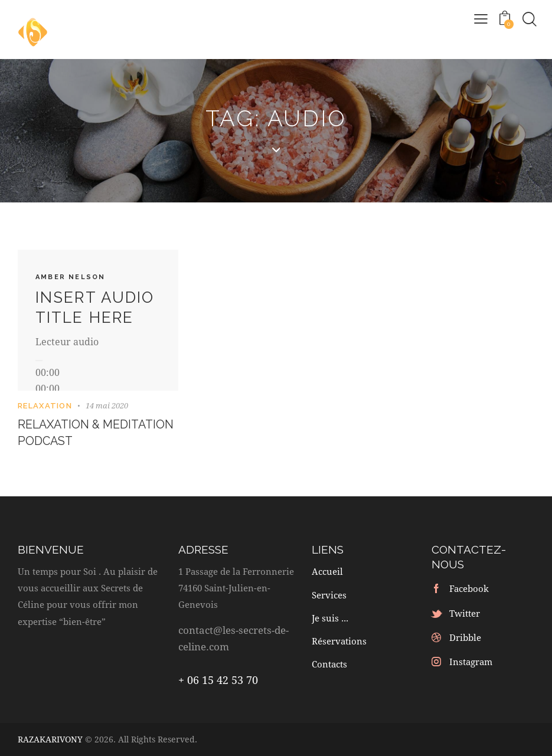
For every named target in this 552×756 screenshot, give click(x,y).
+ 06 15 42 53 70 (218, 680)
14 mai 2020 (107, 405)
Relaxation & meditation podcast (84, 433)
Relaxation (45, 406)
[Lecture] (39, 361)
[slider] (48, 388)
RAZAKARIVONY (50, 739)
